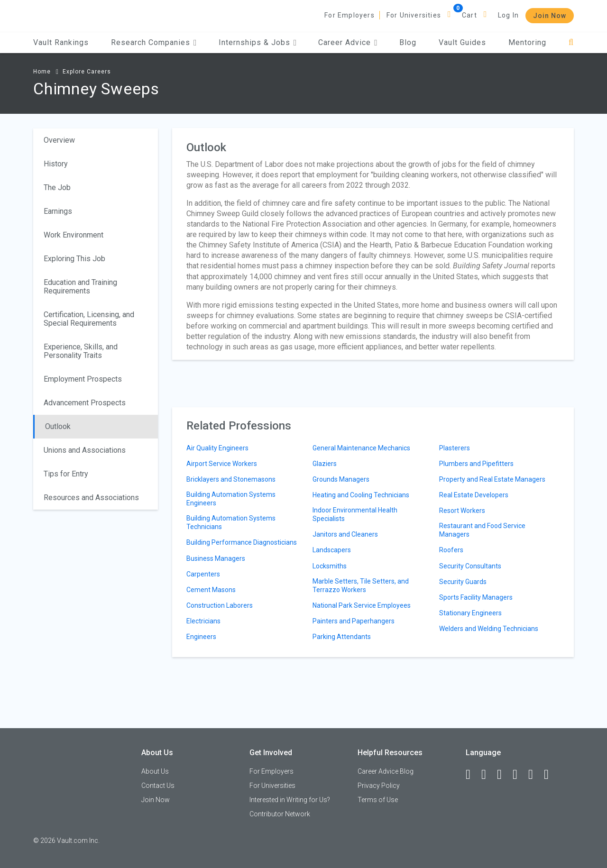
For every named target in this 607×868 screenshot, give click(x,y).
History (56, 164)
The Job (57, 187)
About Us (155, 771)
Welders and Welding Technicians (489, 629)
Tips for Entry (66, 474)
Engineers (201, 637)
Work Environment (74, 235)
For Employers (349, 15)
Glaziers (325, 464)
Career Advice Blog (386, 771)
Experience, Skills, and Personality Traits (81, 351)
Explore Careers (87, 72)
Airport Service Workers (222, 464)
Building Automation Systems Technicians (231, 522)
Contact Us (158, 786)
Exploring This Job (74, 259)
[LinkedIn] (488, 775)
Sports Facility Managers (476, 597)
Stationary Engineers (470, 613)
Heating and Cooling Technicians (361, 495)
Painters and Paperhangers (354, 621)
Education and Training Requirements (80, 287)
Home (42, 72)
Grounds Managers (341, 479)
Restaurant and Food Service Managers (482, 530)
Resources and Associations (91, 498)
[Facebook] (472, 775)
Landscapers (332, 550)
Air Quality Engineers (217, 448)
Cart (469, 15)
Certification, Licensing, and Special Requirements (89, 319)
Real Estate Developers (474, 495)
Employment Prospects (83, 379)
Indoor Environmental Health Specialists (355, 514)
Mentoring (527, 42)
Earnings (58, 211)
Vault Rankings (61, 42)
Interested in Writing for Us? (290, 800)
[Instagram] (519, 775)
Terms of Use (378, 800)
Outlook (58, 426)
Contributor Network (280, 814)
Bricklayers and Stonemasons (231, 479)
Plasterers (455, 448)
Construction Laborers (220, 605)
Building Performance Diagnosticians (242, 542)
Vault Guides (462, 42)
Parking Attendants (342, 637)
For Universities (414, 15)
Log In (508, 15)
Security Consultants (470, 566)
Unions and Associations (85, 450)
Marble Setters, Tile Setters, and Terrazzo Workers (361, 585)
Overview (59, 140)
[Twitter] (504, 775)
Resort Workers (462, 511)
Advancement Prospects (85, 403)
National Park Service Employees (362, 605)
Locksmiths (330, 566)
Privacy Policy (379, 786)
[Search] (571, 42)
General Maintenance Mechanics (361, 448)
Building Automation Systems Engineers (231, 499)
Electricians (203, 621)
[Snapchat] (551, 775)
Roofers (451, 550)
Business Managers (216, 558)
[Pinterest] (535, 775)
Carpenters (203, 574)
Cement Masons (211, 590)
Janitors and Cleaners (345, 534)
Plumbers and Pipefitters (476, 464)
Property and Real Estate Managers (492, 479)
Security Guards (463, 582)
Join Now (550, 16)
